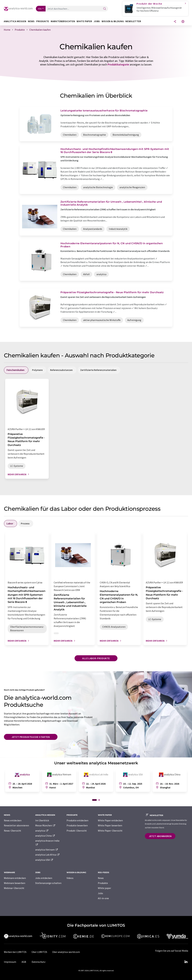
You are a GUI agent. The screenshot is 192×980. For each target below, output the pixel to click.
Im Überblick (42, 820)
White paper (104, 888)
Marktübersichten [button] (63, 21)
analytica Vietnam (47, 850)
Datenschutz (39, 962)
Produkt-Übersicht (77, 831)
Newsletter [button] (133, 21)
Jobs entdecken (44, 878)
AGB (24, 962)
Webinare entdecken (15, 878)
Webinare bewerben (15, 883)
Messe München (45, 825)
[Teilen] (175, 22)
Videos (70, 878)
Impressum (10, 962)
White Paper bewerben (110, 825)
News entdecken (13, 820)
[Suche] (105, 9)
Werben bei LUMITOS (15, 952)
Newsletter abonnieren (16, 825)
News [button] (31, 21)
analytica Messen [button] (15, 21)
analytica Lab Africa (47, 855)
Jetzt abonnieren (160, 836)
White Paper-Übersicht (110, 831)
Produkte (103, 883)
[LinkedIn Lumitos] (186, 962)
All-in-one (103, 898)
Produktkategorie (118, 64)
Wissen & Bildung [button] (113, 21)
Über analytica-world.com (66, 952)
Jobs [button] (97, 21)
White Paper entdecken (110, 820)
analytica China (45, 836)
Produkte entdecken (77, 820)
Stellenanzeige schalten (48, 883)
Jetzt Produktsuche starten (31, 737)
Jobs (100, 893)
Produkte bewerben (77, 825)
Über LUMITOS (39, 952)
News (101, 878)
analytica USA (44, 860)
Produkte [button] (43, 21)
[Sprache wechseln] (183, 22)
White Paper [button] (84, 21)
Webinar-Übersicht (14, 888)
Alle (40, 9)
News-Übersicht (13, 831)
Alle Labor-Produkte (96, 658)
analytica (42, 831)
